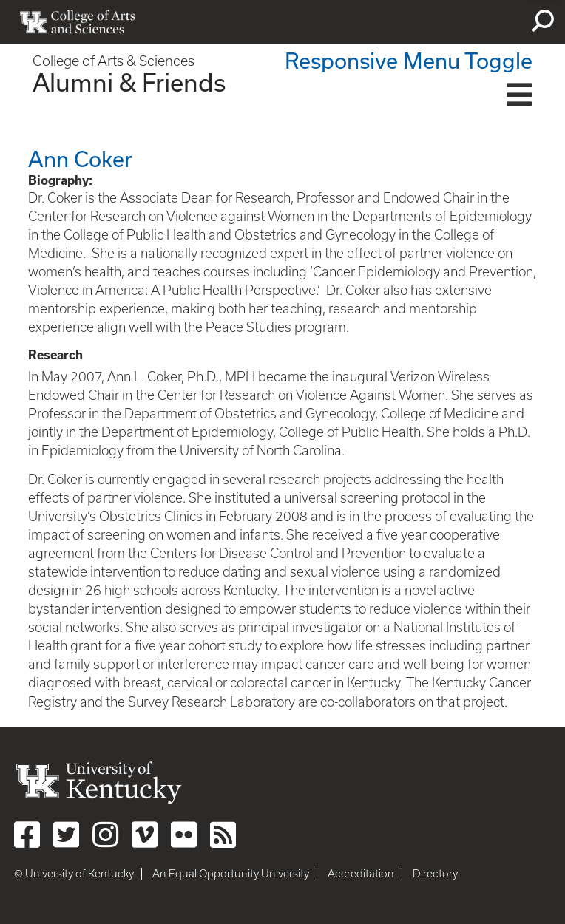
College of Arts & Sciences (114, 61)
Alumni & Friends (129, 82)
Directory (435, 874)
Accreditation (361, 874)
